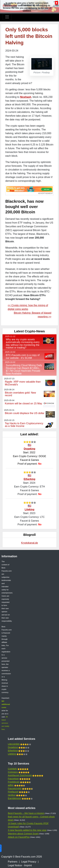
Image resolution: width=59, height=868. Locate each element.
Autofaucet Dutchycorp (20, 775)
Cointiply (12, 769)
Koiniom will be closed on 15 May (24, 403)
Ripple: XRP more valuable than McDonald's (23, 383)
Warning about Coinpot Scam (23, 833)
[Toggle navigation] (7, 17)
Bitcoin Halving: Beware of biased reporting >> (33, 315)
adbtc (11, 785)
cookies (27, 10)
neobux (12, 795)
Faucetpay (13, 779)
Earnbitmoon (15, 798)
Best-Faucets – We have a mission (26, 813)
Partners (13, 862)
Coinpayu (13, 772)
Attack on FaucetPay (19, 837)
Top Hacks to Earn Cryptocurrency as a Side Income (24, 425)
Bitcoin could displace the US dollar (25, 413)
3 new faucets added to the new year (27, 830)
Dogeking (29, 449)
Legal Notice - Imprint (20, 865)
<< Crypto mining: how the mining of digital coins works (28, 307)
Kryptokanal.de (29, 543)
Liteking (29, 509)
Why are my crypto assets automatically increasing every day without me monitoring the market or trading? (23, 344)
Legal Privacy (29, 862)
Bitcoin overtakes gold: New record (20, 394)
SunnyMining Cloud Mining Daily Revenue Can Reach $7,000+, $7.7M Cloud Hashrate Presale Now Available (24, 369)
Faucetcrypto (15, 788)
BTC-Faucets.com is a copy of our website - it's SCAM (23, 357)
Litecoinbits (14, 744)
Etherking (30, 479)
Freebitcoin (14, 782)
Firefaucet (13, 792)
